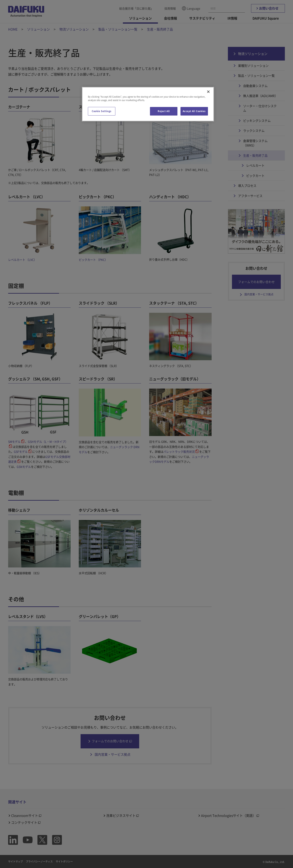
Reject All (164, 111)
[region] (148, 104)
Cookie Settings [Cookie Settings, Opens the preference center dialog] (102, 111)
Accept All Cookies (194, 111)
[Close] (208, 92)
